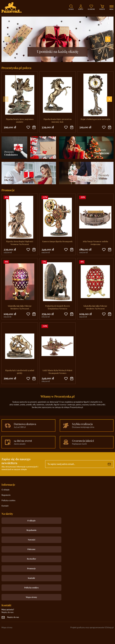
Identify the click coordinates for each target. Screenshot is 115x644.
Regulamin (6, 495)
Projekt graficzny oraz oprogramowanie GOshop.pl (92, 628)
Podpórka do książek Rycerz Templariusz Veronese (57, 307)
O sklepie (5, 490)
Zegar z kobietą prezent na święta (95, 119)
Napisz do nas (13, 617)
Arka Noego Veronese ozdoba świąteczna (95, 243)
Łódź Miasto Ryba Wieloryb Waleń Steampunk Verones (57, 372)
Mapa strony (31, 597)
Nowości (32, 540)
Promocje (31, 568)
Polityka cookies (8, 501)
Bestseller (32, 559)
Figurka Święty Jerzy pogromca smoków (20, 120)
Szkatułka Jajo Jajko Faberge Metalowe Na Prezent (20, 307)
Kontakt (5, 506)
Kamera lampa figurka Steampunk (57, 241)
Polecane (31, 549)
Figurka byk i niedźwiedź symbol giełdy (20, 372)
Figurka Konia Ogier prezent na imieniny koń (57, 120)
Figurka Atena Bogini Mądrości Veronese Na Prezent (20, 243)
